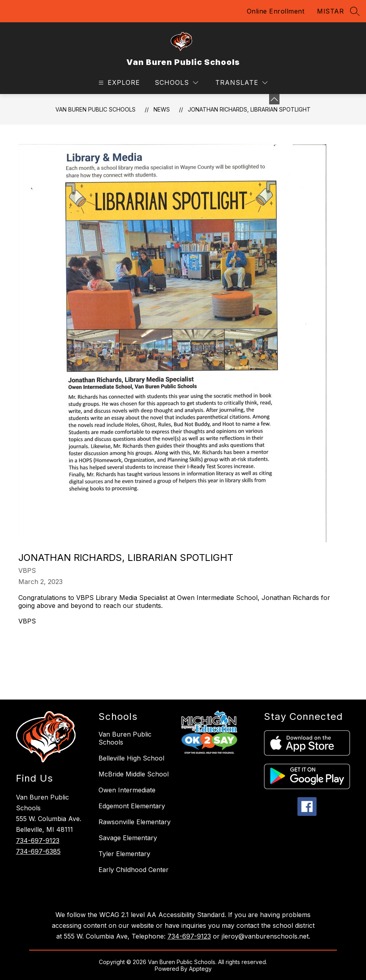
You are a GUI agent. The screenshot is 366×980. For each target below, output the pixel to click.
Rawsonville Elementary (135, 822)
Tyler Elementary (124, 854)
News (162, 109)
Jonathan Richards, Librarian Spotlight (249, 109)
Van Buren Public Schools (95, 109)
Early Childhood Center (134, 870)
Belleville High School (131, 758)
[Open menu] (118, 83)
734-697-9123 (38, 841)
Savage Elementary (128, 838)
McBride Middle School (134, 774)
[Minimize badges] (274, 99)
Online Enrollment (276, 11)
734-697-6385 (38, 851)
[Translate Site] (241, 83)
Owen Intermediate (127, 790)
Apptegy (200, 969)
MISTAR (330, 11)
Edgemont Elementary (132, 806)
